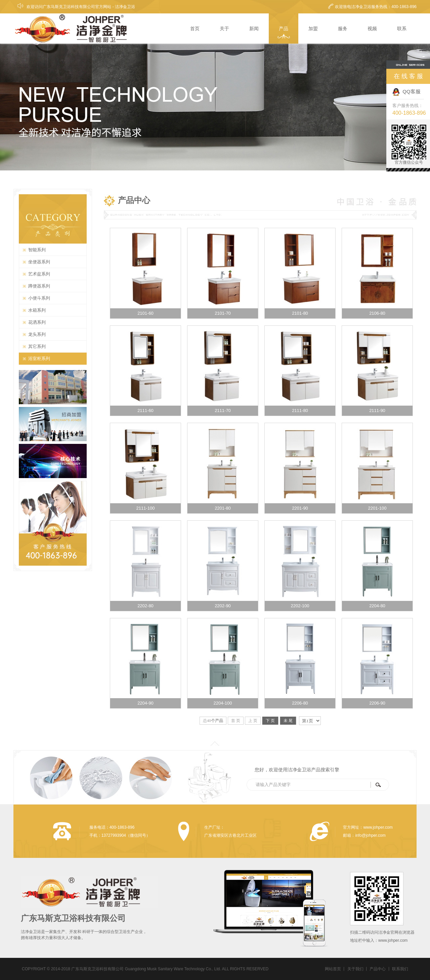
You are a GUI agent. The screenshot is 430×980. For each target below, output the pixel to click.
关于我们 (355, 969)
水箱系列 (37, 310)
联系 (402, 29)
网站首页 (333, 969)
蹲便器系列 (39, 286)
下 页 (270, 721)
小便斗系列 (39, 298)
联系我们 (400, 969)
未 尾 (288, 721)
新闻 (254, 29)
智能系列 (37, 250)
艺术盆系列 (39, 274)
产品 (284, 29)
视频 (372, 29)
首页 (195, 29)
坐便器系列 (39, 262)
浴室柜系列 (39, 358)
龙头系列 (37, 334)
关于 (224, 29)
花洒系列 (37, 322)
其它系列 (37, 346)
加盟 (313, 29)
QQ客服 (406, 91)
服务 (343, 29)
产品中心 (378, 969)
